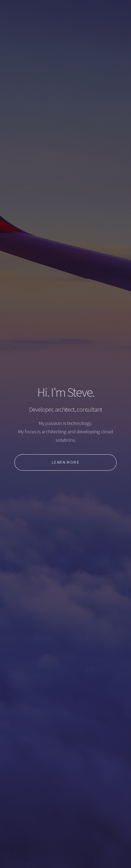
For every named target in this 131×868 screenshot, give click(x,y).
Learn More (66, 462)
